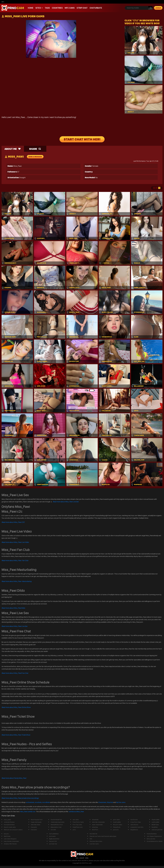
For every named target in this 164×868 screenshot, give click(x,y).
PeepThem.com (78, 827)
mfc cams (70, 8)
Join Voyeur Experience (154, 836)
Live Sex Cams (94, 844)
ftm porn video (118, 825)
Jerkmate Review (9, 822)
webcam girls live (157, 830)
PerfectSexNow (152, 834)
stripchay (95, 827)
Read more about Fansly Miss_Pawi (14, 778)
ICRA (87, 858)
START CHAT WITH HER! (82, 139)
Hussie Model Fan (56, 820)
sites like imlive (36, 825)
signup (158, 8)
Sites (38, 8)
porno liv (116, 830)
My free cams (121, 802)
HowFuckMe (117, 822)
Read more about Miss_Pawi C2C (13, 522)
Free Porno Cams (78, 822)
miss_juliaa (7, 820)
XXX (91, 839)
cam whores (134, 825)
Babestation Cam (56, 827)
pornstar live (53, 844)
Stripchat (110, 802)
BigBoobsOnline (54, 839)
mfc (3, 2)
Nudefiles (155, 827)
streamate (95, 820)
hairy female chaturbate (11, 841)
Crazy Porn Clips (136, 822)
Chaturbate (96, 8)
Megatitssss (134, 830)
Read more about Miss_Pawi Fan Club (15, 560)
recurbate (38, 802)
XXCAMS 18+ (94, 834)
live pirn (6, 834)
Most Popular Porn (37, 820)
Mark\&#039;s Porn (57, 825)
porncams (52, 836)
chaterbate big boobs (58, 822)
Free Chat (15, 673)
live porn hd (53, 841)
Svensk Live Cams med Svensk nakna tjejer (103, 836)
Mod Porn (95, 830)
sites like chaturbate (98, 822)
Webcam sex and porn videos (13, 830)
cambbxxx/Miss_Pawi (76, 812)
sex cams (76, 820)
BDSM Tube (155, 825)
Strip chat (82, 8)
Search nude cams (10, 827)
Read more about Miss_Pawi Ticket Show (16, 735)
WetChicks (7, 836)
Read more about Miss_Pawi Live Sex (66, 502)
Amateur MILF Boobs (10, 844)
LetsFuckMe (155, 822)
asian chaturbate (97, 825)
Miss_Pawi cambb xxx (28, 812)
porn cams (116, 820)
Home (31, 8)
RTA (77, 858)
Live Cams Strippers (10, 839)
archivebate (30, 802)
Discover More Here (96, 841)
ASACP (82, 858)
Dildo (13, 608)
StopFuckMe (156, 820)
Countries (57, 8)
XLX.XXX (53, 830)
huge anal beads (36, 822)
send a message (35, 157)
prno (74, 830)
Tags (47, 8)
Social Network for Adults (155, 841)
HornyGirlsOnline (9, 825)
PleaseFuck (117, 827)
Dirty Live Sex (151, 839)
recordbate (46, 802)
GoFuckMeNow (54, 834)
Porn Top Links (77, 825)
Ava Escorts (134, 820)
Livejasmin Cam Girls (137, 827)
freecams (34, 827)
